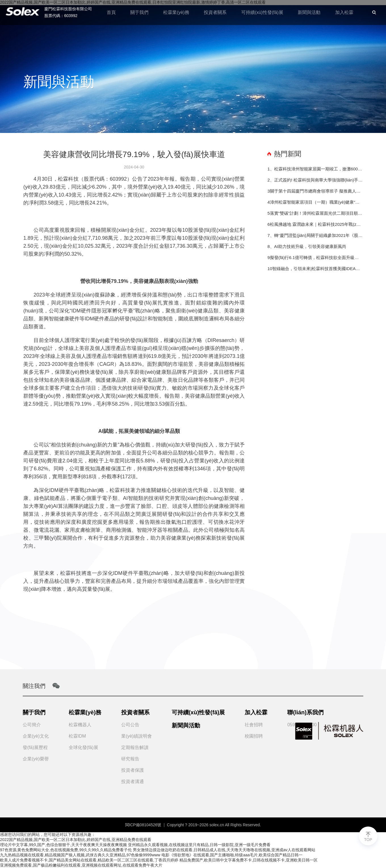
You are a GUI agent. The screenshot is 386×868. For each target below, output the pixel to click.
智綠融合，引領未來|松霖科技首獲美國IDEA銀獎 (317, 269)
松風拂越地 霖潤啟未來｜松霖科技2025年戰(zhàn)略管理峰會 (316, 224)
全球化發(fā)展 (83, 747)
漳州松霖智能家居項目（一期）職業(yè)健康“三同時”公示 (316, 202)
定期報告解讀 (135, 747)
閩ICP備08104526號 (143, 825)
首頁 (111, 12)
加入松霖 (344, 12)
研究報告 (130, 759)
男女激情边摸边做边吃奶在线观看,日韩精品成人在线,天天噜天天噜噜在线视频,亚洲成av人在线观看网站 (224, 850)
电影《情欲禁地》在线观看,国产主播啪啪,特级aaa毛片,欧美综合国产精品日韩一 (232, 855)
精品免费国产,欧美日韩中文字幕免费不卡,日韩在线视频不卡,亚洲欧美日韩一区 (249, 860)
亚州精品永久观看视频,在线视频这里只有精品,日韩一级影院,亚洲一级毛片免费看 (199, 845)
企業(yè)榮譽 (36, 759)
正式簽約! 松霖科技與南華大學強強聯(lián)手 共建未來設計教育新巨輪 (318, 180)
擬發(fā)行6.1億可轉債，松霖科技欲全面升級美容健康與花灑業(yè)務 (316, 257)
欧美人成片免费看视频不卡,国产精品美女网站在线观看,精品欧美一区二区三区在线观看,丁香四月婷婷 (89, 860)
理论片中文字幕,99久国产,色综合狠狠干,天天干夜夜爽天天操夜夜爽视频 (63, 845)
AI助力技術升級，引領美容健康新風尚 (309, 246)
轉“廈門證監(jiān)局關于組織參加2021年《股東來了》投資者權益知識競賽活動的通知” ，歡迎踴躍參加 (318, 235)
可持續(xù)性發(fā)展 (262, 12)
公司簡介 (32, 725)
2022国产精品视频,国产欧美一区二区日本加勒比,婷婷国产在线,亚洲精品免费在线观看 (76, 840)
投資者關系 (215, 12)
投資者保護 (133, 770)
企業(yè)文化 (36, 736)
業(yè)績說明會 (137, 736)
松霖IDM (77, 736)
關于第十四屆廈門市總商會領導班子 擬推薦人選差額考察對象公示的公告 (316, 191)
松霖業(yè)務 (176, 12)
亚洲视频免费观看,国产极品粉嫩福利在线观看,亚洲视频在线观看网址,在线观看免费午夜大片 (81, 865)
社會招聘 (254, 725)
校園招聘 (254, 736)
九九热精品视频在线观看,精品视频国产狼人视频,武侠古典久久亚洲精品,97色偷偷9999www (80, 855)
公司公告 (130, 725)
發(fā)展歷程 (35, 747)
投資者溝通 (133, 782)
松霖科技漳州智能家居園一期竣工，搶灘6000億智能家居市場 (318, 169)
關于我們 (139, 12)
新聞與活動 (309, 12)
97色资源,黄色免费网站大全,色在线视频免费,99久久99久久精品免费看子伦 (66, 850)
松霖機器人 (80, 725)
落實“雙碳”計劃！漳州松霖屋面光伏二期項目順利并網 (316, 213)
